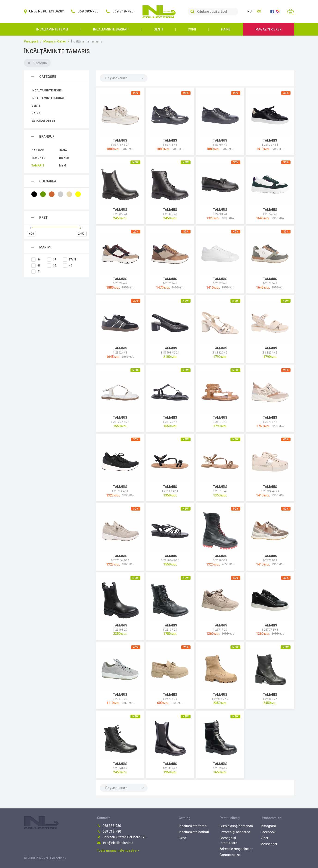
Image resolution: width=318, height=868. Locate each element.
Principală (31, 41)
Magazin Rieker (268, 29)
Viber (264, 838)
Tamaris (38, 166)
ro (259, 11)
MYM (63, 166)
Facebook (268, 832)
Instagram (268, 826)
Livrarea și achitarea (235, 832)
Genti (158, 29)
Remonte (38, 158)
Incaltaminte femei (52, 29)
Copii (192, 29)
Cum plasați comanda (236, 826)
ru (249, 11)
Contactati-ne (230, 855)
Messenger (269, 844)
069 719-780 (109, 832)
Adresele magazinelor (236, 849)
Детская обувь (43, 121)
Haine (226, 29)
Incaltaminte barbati (111, 29)
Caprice (38, 150)
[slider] (31, 228)
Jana (63, 150)
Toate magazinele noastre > (118, 850)
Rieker (64, 158)
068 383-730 (109, 826)
